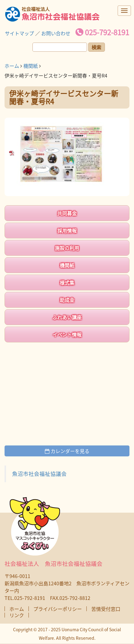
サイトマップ (19, 33)
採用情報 (67, 230)
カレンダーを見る (67, 451)
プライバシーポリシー (58, 609)
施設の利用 (67, 248)
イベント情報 (67, 334)
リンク (17, 615)
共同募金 (67, 213)
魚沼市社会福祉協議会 (39, 474)
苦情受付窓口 (106, 609)
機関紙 (31, 66)
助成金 (67, 300)
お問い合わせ (56, 33)
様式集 (67, 282)
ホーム (12, 66)
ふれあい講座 (67, 317)
